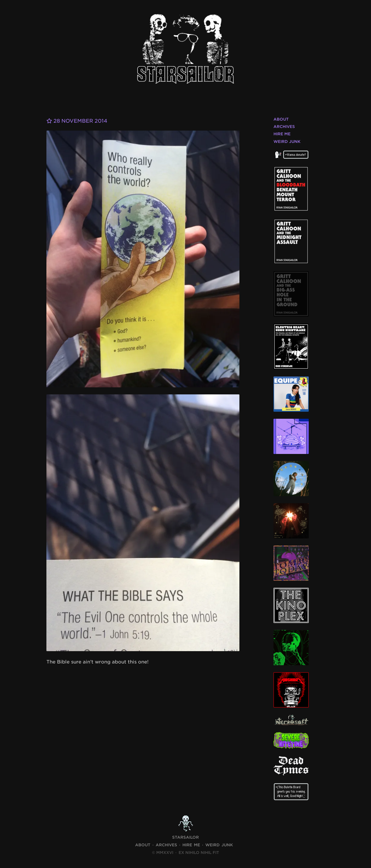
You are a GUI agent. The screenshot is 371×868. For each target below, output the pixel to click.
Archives (284, 127)
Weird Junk (287, 142)
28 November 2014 (79, 121)
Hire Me (282, 134)
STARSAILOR (185, 837)
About (281, 119)
